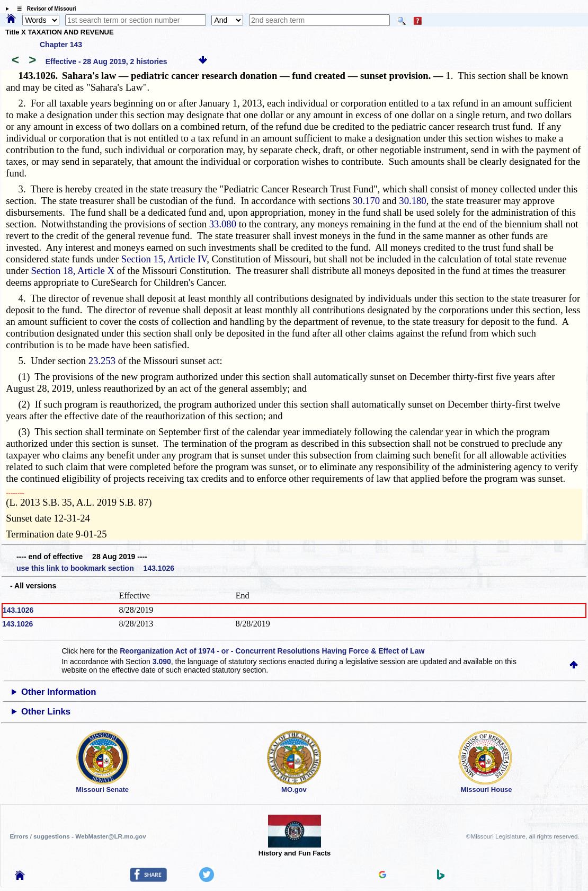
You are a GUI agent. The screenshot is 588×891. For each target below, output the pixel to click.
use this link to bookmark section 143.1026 (95, 568)
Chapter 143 (61, 45)
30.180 (412, 201)
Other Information (59, 692)
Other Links (46, 712)
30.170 (366, 201)
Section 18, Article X (73, 271)
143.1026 (18, 610)
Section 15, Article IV (164, 259)
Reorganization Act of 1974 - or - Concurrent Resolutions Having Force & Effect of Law (272, 651)
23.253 (102, 361)
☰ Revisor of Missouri (44, 9)
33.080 (223, 224)
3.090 (162, 661)
